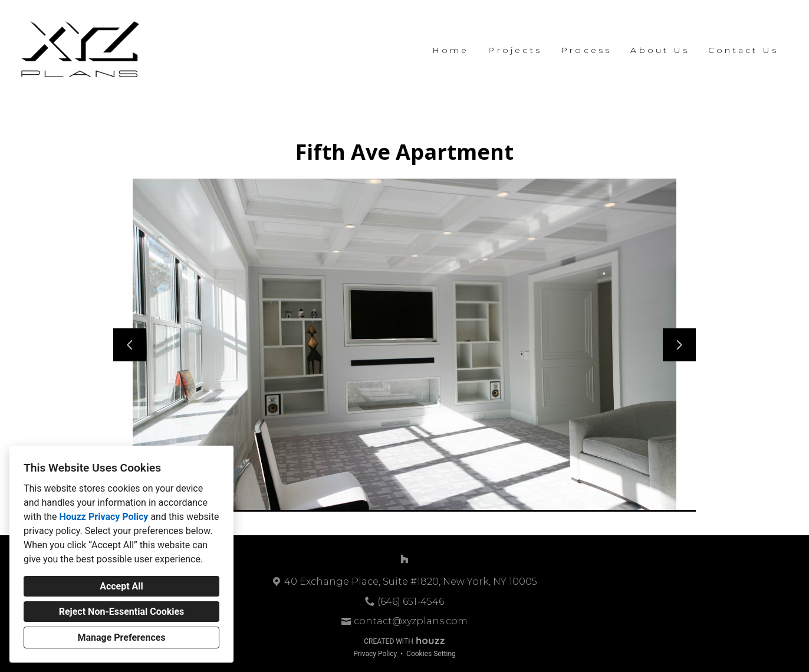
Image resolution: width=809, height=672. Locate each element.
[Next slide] (679, 345)
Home (451, 50)
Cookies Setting (431, 654)
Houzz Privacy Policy (103, 517)
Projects (515, 50)
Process (586, 50)
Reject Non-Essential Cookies (122, 612)
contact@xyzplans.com (411, 621)
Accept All (121, 586)
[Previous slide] (130, 345)
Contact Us (743, 50)
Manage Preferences (121, 638)
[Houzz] (404, 559)
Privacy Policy (375, 654)
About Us (660, 50)
